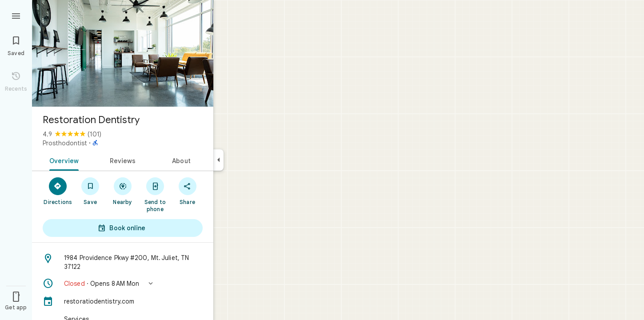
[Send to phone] (155, 194)
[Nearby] (123, 191)
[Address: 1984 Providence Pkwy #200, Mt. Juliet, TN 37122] (123, 262)
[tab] (62, 160)
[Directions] (58, 191)
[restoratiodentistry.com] (123, 301)
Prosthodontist (65, 143)
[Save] (90, 191)
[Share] (187, 191)
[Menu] (16, 15)
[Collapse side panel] (218, 160)
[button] (123, 284)
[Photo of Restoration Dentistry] (123, 53)
